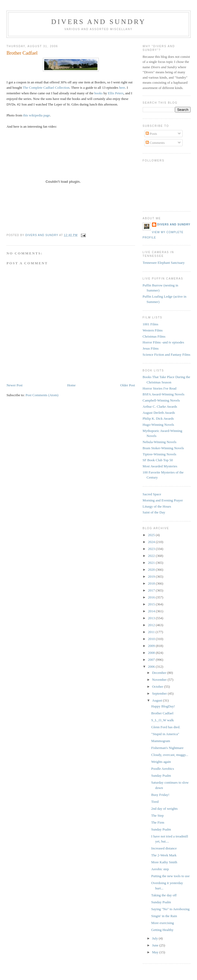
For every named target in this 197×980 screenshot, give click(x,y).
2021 (152, 563)
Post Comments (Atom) (42, 395)
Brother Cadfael (162, 713)
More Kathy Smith (164, 862)
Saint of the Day (154, 512)
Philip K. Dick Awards (158, 418)
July (155, 938)
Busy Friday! (160, 795)
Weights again (161, 762)
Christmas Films (154, 336)
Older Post (128, 385)
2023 (152, 549)
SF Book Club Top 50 (158, 460)
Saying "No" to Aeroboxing (170, 909)
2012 (152, 625)
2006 (152, 667)
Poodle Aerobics (163, 769)
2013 (152, 618)
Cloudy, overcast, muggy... (170, 755)
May (156, 952)
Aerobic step (160, 869)
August (157, 700)
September (160, 693)
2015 (152, 604)
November (160, 680)
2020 (152, 570)
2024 (152, 542)
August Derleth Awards (159, 413)
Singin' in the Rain (164, 916)
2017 (152, 590)
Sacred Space (152, 494)
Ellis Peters (116, 93)
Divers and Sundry (98, 22)
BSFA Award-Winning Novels (164, 394)
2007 (152, 660)
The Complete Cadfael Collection (46, 88)
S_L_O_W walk (163, 720)
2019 (152, 576)
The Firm (158, 822)
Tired (155, 802)
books (98, 93)
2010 (152, 639)
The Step (157, 815)
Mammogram (161, 741)
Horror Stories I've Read (160, 388)
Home (71, 385)
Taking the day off (164, 895)
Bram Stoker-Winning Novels (163, 448)
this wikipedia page (37, 115)
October (158, 687)
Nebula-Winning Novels (160, 442)
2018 (152, 583)
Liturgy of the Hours (157, 506)
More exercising (163, 923)
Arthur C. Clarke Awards (160, 406)
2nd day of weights (164, 809)
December (160, 673)
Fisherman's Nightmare (167, 748)
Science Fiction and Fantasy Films (167, 355)
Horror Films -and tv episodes (163, 342)
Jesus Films (151, 348)
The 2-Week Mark (164, 855)
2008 (152, 653)
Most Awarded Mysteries (160, 466)
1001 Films (151, 324)
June (156, 945)
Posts (151, 134)
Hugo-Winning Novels (158, 425)
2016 (152, 597)
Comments (155, 143)
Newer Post (14, 385)
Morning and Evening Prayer (163, 500)
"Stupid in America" (165, 734)
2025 (152, 535)
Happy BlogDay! (163, 706)
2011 (152, 632)
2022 (152, 556)
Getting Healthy (162, 930)
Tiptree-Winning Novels (159, 454)
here (122, 88)
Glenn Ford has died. (166, 727)
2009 (152, 646)
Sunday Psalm (161, 776)
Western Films (153, 330)
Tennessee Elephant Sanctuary (164, 263)
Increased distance (164, 848)
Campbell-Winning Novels (161, 400)
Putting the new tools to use (170, 876)
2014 (152, 611)
